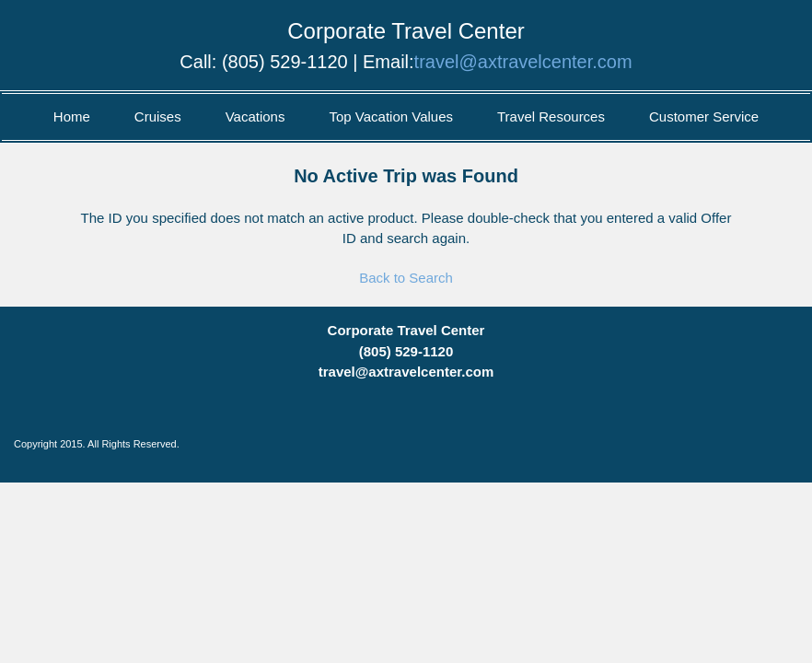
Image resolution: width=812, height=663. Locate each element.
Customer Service (704, 116)
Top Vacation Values (391, 116)
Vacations (255, 116)
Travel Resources (551, 116)
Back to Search (406, 278)
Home (72, 116)
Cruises (158, 116)
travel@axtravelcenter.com (523, 62)
